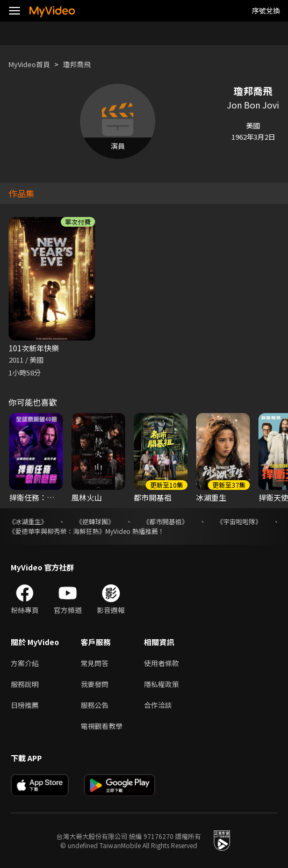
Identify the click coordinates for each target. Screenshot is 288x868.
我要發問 (95, 684)
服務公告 (95, 705)
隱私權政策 (161, 684)
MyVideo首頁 (29, 64)
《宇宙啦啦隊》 (239, 521)
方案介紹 (25, 663)
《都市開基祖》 (165, 521)
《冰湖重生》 (28, 521)
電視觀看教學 (102, 726)
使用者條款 (161, 663)
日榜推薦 (25, 705)
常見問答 (95, 663)
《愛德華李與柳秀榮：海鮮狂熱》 (57, 531)
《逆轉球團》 (95, 521)
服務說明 (25, 684)
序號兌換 (266, 10)
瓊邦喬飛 (77, 64)
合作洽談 (158, 705)
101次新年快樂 (34, 348)
